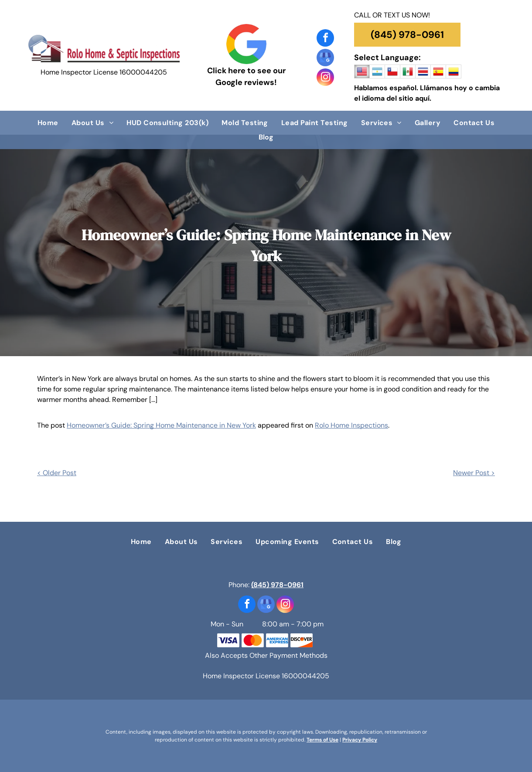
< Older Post (57, 473)
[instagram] (325, 78)
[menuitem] (48, 123)
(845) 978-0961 (277, 585)
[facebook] (325, 39)
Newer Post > (474, 473)
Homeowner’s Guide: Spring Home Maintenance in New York (161, 425)
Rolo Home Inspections (351, 425)
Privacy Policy (360, 740)
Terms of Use (322, 740)
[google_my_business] (325, 59)
